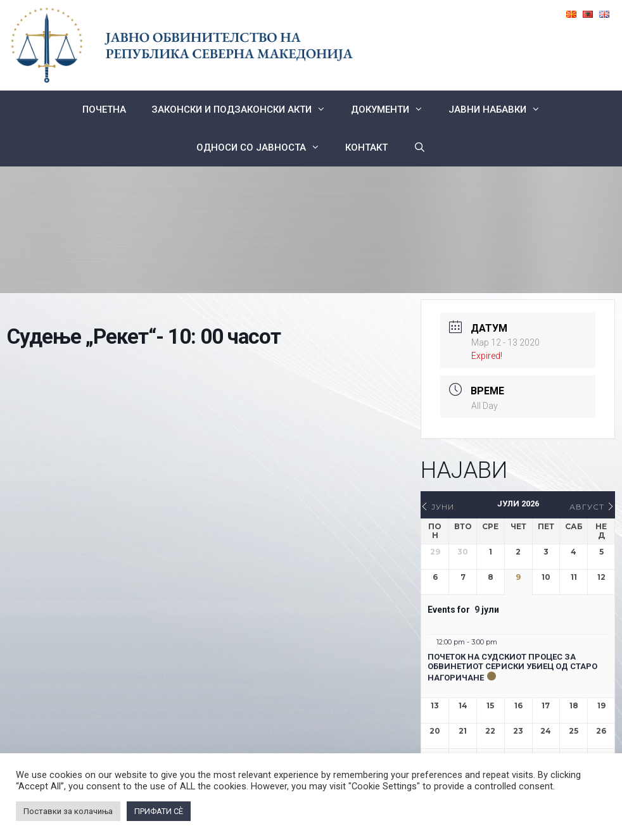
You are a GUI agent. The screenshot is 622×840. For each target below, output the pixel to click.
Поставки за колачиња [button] (68, 811)
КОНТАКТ (366, 147)
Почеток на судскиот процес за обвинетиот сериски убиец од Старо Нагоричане (512, 667)
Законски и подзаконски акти (245, 110)
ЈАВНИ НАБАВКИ (501, 110)
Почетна (104, 110)
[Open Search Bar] (419, 147)
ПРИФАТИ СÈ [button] (159, 811)
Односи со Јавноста (264, 147)
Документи (393, 110)
